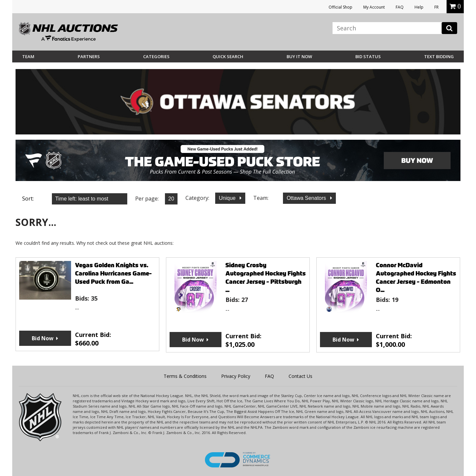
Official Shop (340, 7)
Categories (156, 56)
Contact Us (300, 376)
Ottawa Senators (307, 198)
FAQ (400, 7)
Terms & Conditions (185, 376)
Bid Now (43, 338)
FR (436, 7)
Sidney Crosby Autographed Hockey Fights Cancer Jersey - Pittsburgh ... (266, 277)
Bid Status (368, 56)
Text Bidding (439, 56)
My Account (374, 7)
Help (419, 7)
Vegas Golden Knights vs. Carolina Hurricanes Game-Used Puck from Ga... (113, 273)
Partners (89, 56)
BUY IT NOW (299, 56)
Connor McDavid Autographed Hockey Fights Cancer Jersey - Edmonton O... (416, 277)
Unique (228, 198)
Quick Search (228, 56)
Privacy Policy (236, 376)
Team (28, 56)
